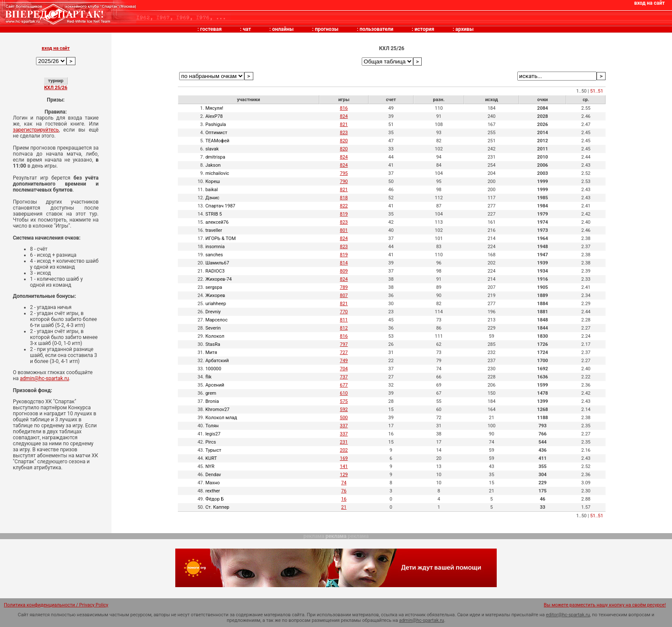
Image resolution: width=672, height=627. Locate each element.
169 (344, 458)
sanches (214, 255)
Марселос (216, 320)
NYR (210, 466)
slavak (212, 149)
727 (344, 352)
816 (344, 108)
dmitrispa (215, 157)
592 (344, 409)
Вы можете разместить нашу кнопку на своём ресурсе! (605, 605)
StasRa (213, 344)
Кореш (213, 181)
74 (344, 483)
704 (344, 369)
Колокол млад (221, 418)
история (424, 29)
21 (344, 507)
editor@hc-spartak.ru (568, 615)
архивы (465, 29)
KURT (211, 458)
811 (344, 320)
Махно (213, 483)
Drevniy (213, 312)
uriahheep (216, 304)
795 (344, 173)
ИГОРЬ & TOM (220, 238)
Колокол (215, 336)
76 (344, 491)
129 (344, 475)
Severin (213, 328)
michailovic (217, 173)
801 (344, 230)
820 (344, 141)
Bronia (212, 401)
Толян (212, 426)
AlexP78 (214, 116)
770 (344, 312)
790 (344, 181)
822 (344, 206)
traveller (214, 230)
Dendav (213, 475)
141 (344, 466)
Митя (211, 352)
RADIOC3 (215, 271)
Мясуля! (214, 108)
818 (344, 198)
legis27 (213, 434)
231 (344, 442)
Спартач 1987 (220, 206)
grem (211, 393)
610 (344, 393)
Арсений (215, 385)
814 (344, 263)
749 (344, 361)
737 (344, 377)
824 (344, 116)
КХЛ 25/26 (56, 88)
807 (344, 295)
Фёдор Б (214, 499)
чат (247, 29)
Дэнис (212, 198)
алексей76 (217, 222)
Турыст (213, 450)
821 (344, 124)
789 (344, 287)
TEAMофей (217, 141)
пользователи (376, 29)
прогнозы (327, 29)
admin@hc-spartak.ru (44, 378)
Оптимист (216, 133)
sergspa (214, 287)
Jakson (213, 165)
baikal (211, 190)
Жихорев (215, 295)
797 (344, 344)
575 (344, 401)
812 (344, 328)
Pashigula (216, 124)
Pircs (211, 442)
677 (344, 385)
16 (344, 499)
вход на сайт (649, 3)
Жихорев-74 (219, 279)
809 (344, 271)
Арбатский (217, 361)
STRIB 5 (214, 214)
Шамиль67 (217, 263)
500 (344, 418)
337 (344, 426)
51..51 (597, 91)
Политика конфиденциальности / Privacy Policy (56, 605)
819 (344, 214)
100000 (213, 369)
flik (208, 377)
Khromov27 (217, 409)
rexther (213, 491)
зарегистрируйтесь (36, 130)
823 (344, 133)
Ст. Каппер (217, 507)
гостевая (211, 29)
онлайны (283, 29)
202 (344, 450)
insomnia (215, 247)
